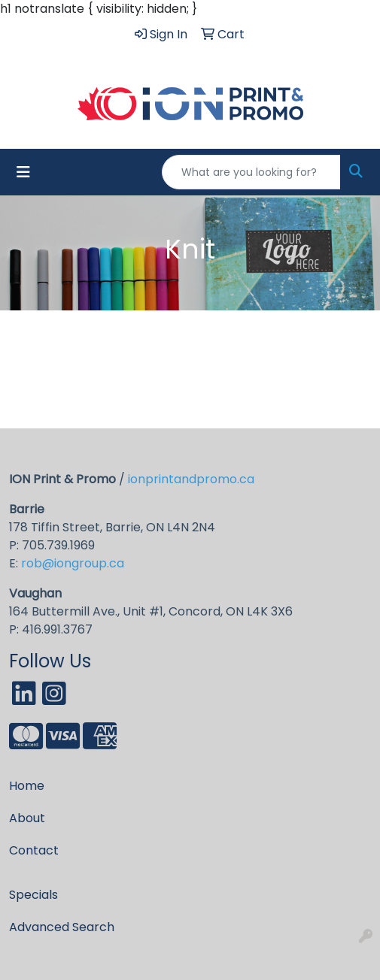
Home (27, 786)
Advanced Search (62, 927)
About (27, 818)
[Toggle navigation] (23, 172)
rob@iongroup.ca (73, 563)
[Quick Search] (251, 172)
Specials (33, 895)
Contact (34, 850)
